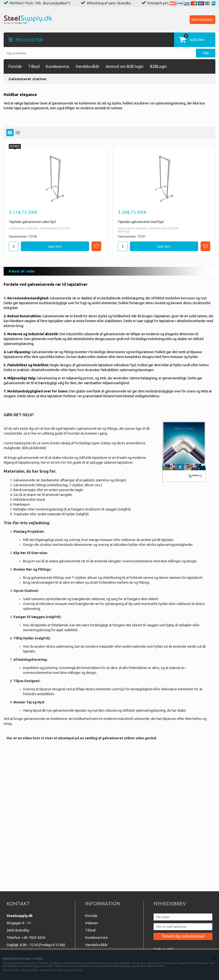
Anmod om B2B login (125, 66)
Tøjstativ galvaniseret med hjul (141, 222)
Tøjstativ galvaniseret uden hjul (32, 222)
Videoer (92, 923)
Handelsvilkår (88, 66)
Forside (15, 66)
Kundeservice (58, 66)
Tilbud (34, 66)
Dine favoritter (202, 20)
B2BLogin (158, 66)
